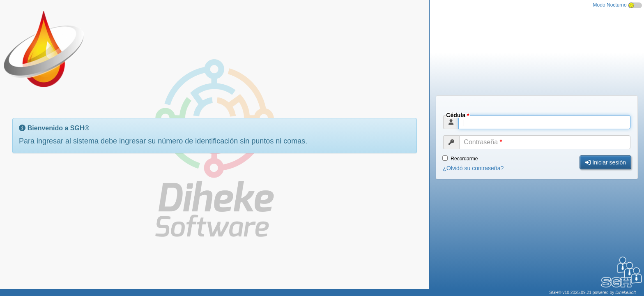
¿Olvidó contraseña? (473, 168)
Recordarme (460, 158)
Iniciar (605, 162)
